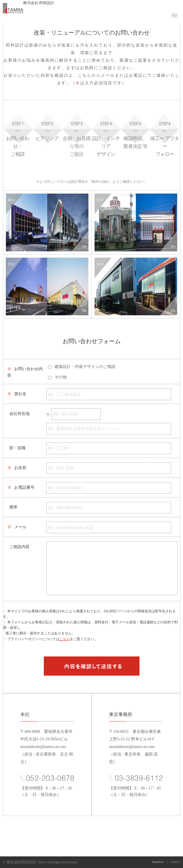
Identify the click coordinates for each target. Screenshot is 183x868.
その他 (61, 377)
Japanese (158, 862)
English (175, 862)
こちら (65, 639)
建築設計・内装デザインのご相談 (85, 367)
